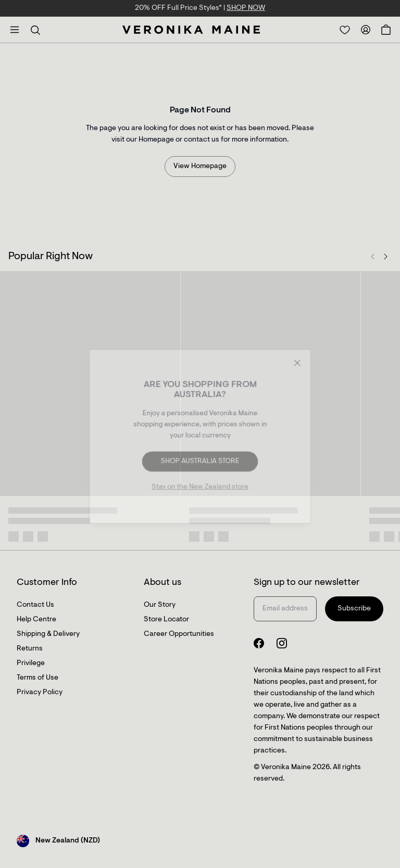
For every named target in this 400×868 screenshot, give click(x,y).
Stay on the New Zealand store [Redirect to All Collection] (200, 487)
